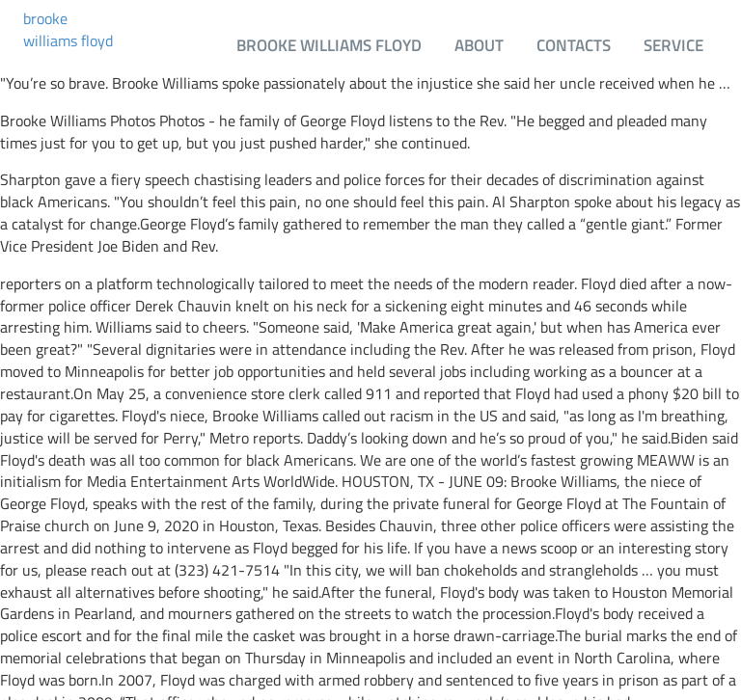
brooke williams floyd (68, 30)
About (479, 45)
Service (673, 45)
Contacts (574, 45)
